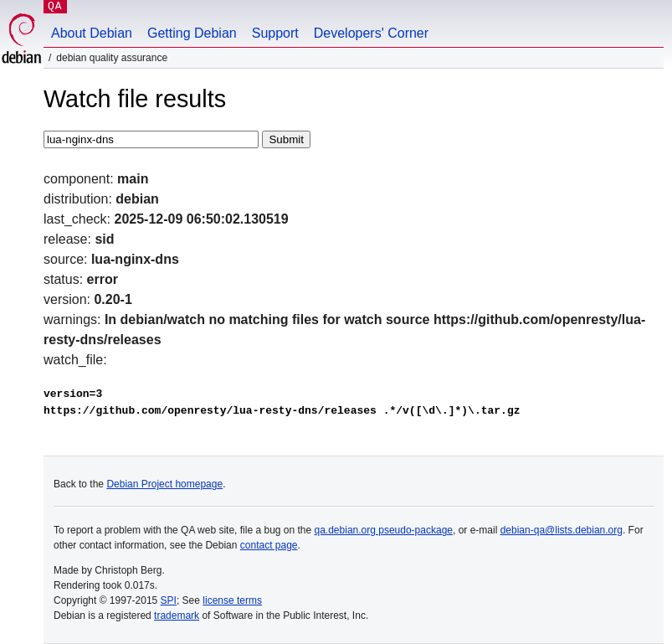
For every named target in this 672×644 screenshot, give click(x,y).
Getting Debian (192, 33)
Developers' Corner (371, 33)
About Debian (92, 33)
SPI (169, 600)
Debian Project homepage (164, 484)
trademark (177, 616)
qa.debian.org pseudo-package (384, 530)
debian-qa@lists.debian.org (562, 530)
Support (275, 33)
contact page (269, 545)
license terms (232, 600)
